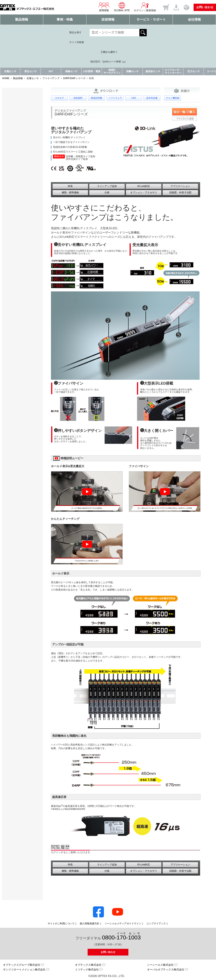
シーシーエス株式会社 (160, 965)
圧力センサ (194, 71)
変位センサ (31, 71)
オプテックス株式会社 (88, 965)
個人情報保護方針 (89, 924)
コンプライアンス (156, 924)
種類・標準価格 (70, 192)
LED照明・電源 (92, 71)
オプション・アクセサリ (144, 192)
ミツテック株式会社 (87, 969)
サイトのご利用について (61, 924)
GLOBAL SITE (122, 7)
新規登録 (151, 10)
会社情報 (194, 19)
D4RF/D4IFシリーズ (74, 78)
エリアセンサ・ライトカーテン (173, 71)
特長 (70, 186)
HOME (6, 78)
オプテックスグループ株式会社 (22, 965)
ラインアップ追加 (107, 186)
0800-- (121, 936)
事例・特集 (65, 19)
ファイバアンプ (51, 78)
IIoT (51, 71)
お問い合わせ (205, 7)
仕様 (107, 192)
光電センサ (10, 71)
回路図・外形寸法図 (180, 192)
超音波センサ (153, 71)
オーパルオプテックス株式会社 (166, 969)
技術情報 (108, 19)
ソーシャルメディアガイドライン (123, 924)
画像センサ (71, 71)
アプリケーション (180, 186)
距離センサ (132, 71)
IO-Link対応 (144, 186)
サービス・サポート (151, 19)
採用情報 (104, 7)
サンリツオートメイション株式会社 (24, 969)
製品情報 (22, 19)
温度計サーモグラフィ (112, 71)
